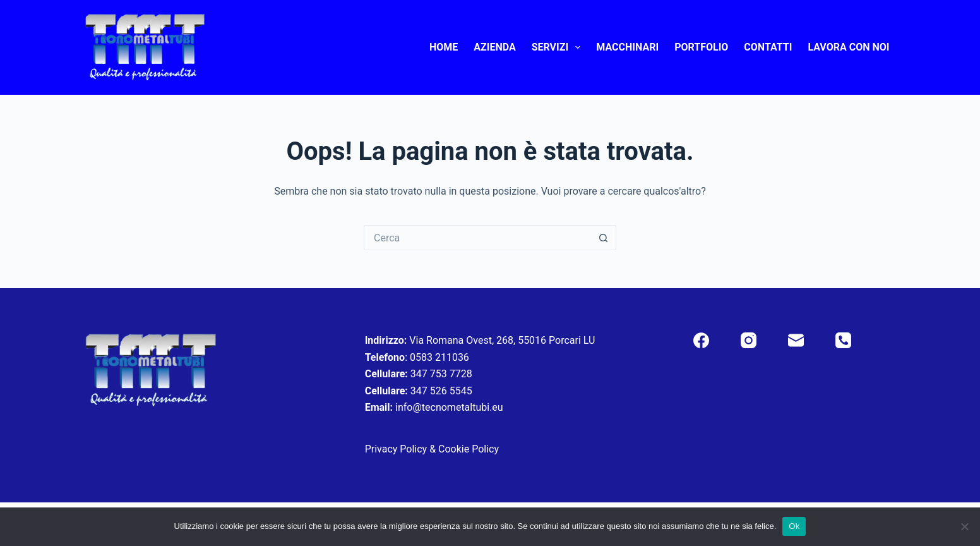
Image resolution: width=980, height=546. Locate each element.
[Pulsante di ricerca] (604, 238)
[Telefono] (843, 340)
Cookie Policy (469, 449)
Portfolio (701, 47)
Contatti (768, 47)
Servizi (559, 47)
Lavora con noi (848, 47)
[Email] (796, 340)
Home (444, 47)
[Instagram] (749, 340)
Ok (794, 526)
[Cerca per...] (477, 238)
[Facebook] (701, 340)
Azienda (494, 47)
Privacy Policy (396, 449)
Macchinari (627, 47)
